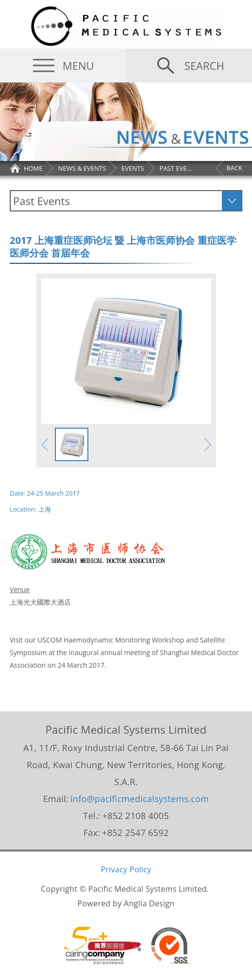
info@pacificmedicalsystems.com (140, 799)
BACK (234, 168)
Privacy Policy (126, 869)
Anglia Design (149, 903)
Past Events (42, 201)
